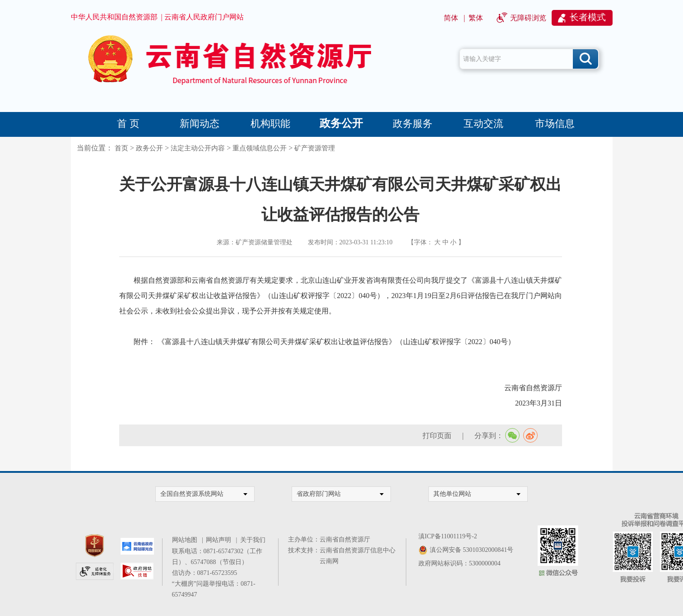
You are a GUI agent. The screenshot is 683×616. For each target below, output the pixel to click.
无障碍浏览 (528, 18)
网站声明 (220, 540)
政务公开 (341, 123)
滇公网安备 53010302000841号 (472, 550)
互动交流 (483, 124)
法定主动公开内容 (198, 148)
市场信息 (555, 124)
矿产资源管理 (315, 148)
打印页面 (437, 436)
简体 (451, 18)
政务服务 (413, 124)
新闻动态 (200, 124)
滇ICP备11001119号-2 (448, 536)
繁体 (476, 18)
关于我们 (253, 540)
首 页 (128, 124)
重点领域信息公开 (260, 148)
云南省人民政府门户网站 (204, 17)
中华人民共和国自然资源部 (114, 17)
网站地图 (186, 540)
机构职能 (270, 124)
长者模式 (588, 17)
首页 (121, 148)
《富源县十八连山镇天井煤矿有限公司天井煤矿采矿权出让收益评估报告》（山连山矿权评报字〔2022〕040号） (336, 342)
